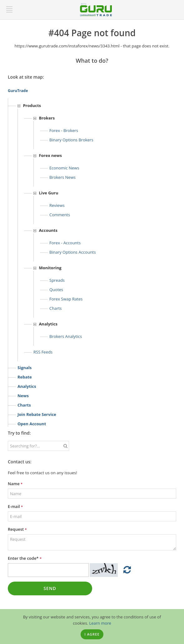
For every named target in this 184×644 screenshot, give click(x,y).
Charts (56, 308)
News (23, 396)
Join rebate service (37, 414)
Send (50, 588)
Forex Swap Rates (66, 299)
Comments (60, 215)
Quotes (56, 290)
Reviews (57, 205)
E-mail (15, 506)
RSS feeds (43, 352)
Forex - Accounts (65, 243)
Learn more (100, 623)
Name (15, 484)
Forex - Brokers (64, 130)
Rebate (25, 377)
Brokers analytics (66, 336)
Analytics (27, 386)
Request (17, 529)
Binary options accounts (73, 252)
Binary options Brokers (71, 140)
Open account (32, 424)
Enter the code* (25, 558)
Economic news (64, 168)
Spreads (57, 280)
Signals (25, 368)
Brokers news (62, 177)
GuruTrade (18, 91)
